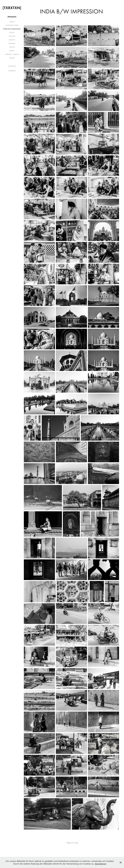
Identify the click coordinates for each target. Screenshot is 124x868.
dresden (12, 43)
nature (12, 22)
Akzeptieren (101, 864)
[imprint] (12, 71)
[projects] (12, 17)
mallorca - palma (12, 54)
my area (12, 36)
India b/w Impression (12, 29)
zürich (12, 32)
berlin (12, 50)
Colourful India (12, 25)
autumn (12, 40)
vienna (12, 47)
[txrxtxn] (12, 8)
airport (12, 58)
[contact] (12, 66)
